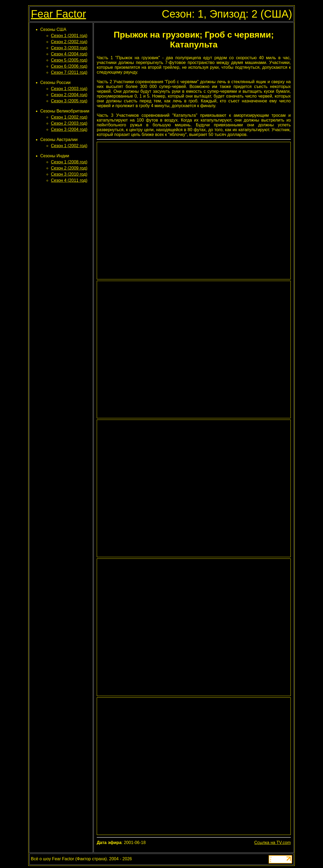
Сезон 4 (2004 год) (69, 54)
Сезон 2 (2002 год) (69, 42)
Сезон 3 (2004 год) (69, 129)
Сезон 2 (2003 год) (69, 123)
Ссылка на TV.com (272, 843)
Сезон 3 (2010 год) (69, 174)
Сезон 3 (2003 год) (69, 48)
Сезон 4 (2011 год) (69, 180)
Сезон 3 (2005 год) (69, 101)
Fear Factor (58, 14)
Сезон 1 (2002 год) (69, 117)
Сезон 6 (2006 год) (69, 66)
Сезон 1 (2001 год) (69, 36)
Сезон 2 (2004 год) (69, 95)
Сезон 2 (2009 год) (69, 168)
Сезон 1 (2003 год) (69, 89)
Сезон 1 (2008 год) (69, 162)
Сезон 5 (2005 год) (69, 60)
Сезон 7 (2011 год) (69, 72)
